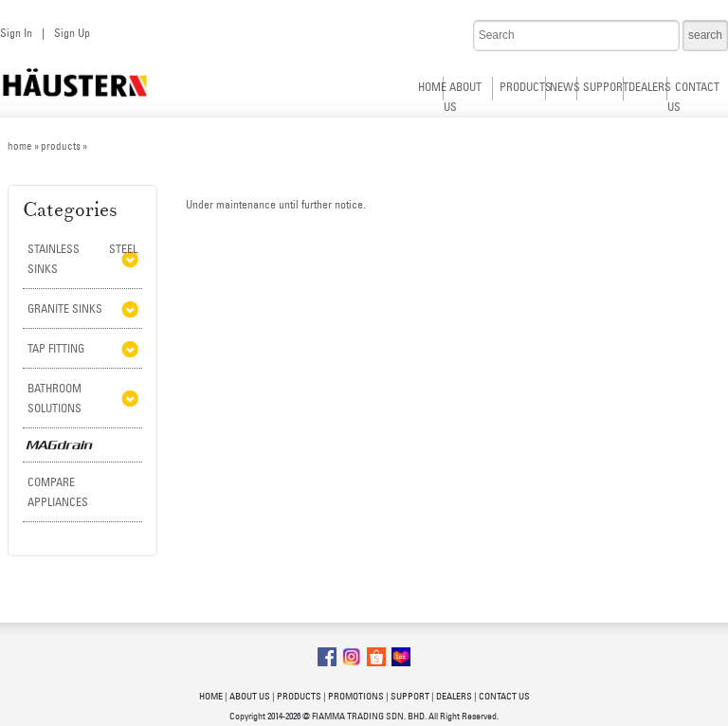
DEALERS (650, 87)
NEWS (565, 87)
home (20, 146)
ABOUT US (250, 696)
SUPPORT (606, 87)
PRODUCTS (526, 87)
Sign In (16, 33)
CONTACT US (504, 696)
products (61, 146)
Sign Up (72, 33)
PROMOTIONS (356, 696)
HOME (432, 87)
